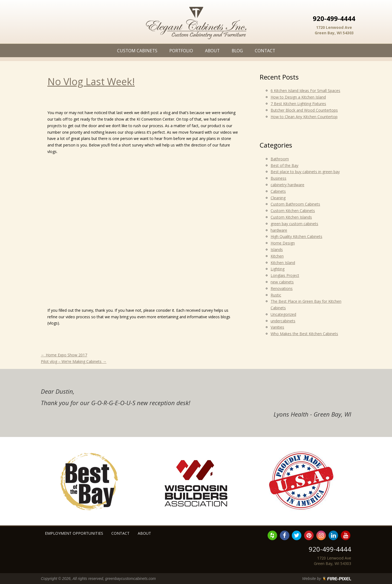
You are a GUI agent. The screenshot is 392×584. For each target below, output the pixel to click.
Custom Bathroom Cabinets (295, 204)
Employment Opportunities (74, 533)
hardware (279, 230)
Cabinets (278, 191)
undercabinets (283, 321)
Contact (265, 51)
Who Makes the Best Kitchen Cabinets (304, 334)
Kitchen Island (283, 263)
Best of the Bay (284, 165)
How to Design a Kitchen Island (298, 97)
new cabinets (282, 282)
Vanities (277, 327)
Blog (237, 51)
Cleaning (278, 198)
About (212, 51)
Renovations (282, 288)
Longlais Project (285, 275)
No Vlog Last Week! (91, 82)
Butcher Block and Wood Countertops (304, 110)
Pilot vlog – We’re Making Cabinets (74, 361)
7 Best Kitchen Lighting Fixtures (298, 104)
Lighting (278, 269)
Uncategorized (283, 314)
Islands (277, 250)
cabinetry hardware (287, 185)
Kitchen (277, 256)
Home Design (283, 243)
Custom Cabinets (137, 51)
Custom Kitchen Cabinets (293, 211)
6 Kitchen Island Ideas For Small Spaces (305, 91)
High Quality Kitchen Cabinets (296, 236)
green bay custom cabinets (294, 224)
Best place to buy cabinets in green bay (305, 172)
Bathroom (280, 159)
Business (278, 178)
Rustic (276, 295)
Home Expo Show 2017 (64, 355)
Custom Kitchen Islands (291, 217)
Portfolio (181, 51)
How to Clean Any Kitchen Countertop (304, 117)
